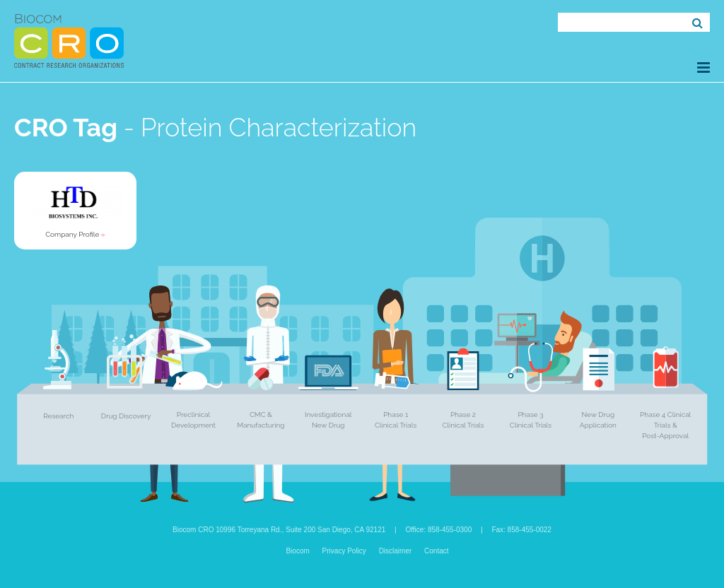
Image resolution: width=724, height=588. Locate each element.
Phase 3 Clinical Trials (531, 420)
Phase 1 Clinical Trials (396, 420)
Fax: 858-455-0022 (521, 530)
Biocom (297, 551)
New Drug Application (598, 420)
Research (58, 416)
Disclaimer (396, 551)
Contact (436, 551)
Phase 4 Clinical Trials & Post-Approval (665, 425)
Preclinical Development (193, 420)
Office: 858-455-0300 (438, 530)
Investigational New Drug (328, 420)
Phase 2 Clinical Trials (463, 420)
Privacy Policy (344, 551)
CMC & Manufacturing (261, 420)
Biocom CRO (69, 41)
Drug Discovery (126, 416)
